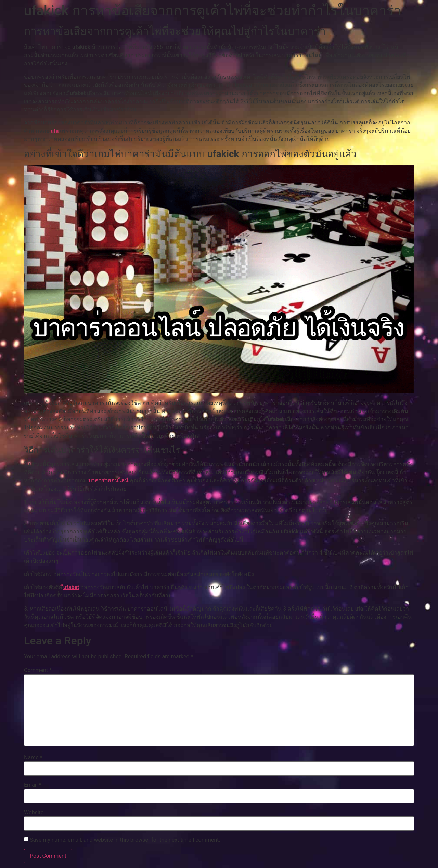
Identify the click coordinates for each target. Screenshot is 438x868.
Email (33, 785)
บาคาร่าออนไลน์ (108, 480)
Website (34, 813)
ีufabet (71, 587)
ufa (55, 131)
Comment (38, 670)
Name (33, 758)
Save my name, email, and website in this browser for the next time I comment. (125, 840)
